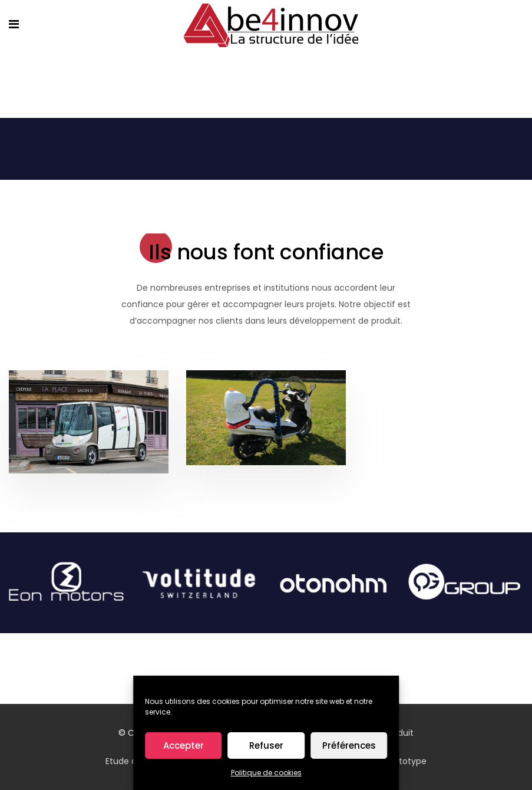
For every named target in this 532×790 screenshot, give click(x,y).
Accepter (184, 745)
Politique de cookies (266, 773)
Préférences (349, 745)
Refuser (266, 745)
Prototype (406, 761)
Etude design (132, 761)
